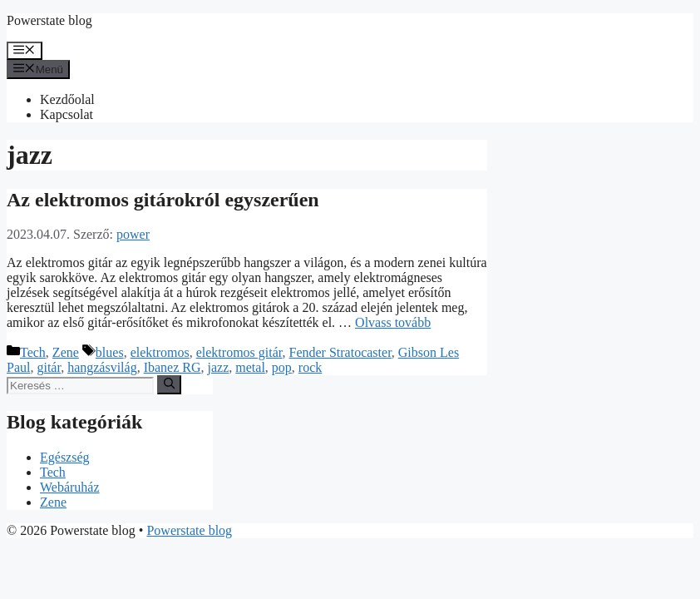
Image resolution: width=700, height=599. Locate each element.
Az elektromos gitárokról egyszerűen (163, 200)
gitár (49, 367)
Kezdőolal (67, 99)
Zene (66, 352)
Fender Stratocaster (340, 352)
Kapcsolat (67, 114)
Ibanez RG (173, 367)
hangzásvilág (102, 367)
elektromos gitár (239, 352)
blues (110, 352)
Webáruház (70, 487)
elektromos (160, 352)
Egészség (65, 457)
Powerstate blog (49, 20)
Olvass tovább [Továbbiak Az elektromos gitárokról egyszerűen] (393, 322)
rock (310, 367)
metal (250, 367)
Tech (33, 352)
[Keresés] (169, 384)
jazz (219, 367)
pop (282, 367)
